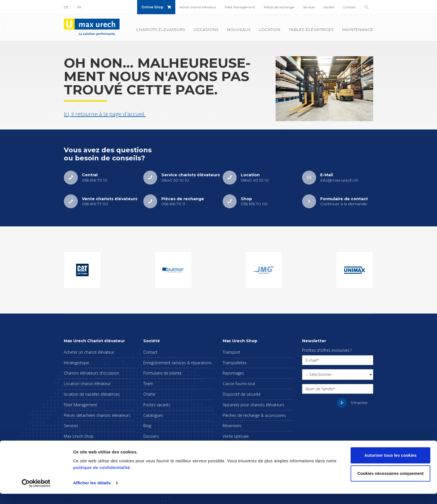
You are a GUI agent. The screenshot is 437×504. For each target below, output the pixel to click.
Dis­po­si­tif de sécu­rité (242, 394)
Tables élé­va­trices (311, 30)
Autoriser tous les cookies (390, 465)
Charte (149, 394)
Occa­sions (206, 30)
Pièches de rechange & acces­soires (254, 415)
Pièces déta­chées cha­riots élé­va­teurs (97, 415)
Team (148, 384)
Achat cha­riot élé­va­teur (198, 7)
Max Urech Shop (79, 436)
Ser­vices (309, 7)
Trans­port (231, 352)
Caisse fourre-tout (239, 384)
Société (329, 7)
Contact (349, 7)
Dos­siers (151, 436)
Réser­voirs (232, 426)
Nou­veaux (239, 30)
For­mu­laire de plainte (162, 373)
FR (79, 7)
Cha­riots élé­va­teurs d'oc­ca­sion (91, 373)
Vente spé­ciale (236, 436)
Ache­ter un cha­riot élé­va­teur (89, 352)
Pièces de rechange (279, 7)
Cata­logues (153, 415)
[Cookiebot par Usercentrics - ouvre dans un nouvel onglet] (36, 493)
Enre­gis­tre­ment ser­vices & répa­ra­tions (178, 363)
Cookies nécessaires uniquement (390, 484)
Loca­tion (270, 30)
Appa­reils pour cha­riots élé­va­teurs (253, 405)
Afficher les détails (92, 493)
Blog (147, 426)
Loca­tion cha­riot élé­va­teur (87, 384)
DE (66, 7)
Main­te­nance (358, 30)
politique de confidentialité (101, 478)
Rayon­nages (233, 373)
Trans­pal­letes (235, 363)
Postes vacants (157, 405)
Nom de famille (320, 389)
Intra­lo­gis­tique (77, 363)
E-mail (311, 360)
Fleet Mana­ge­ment (240, 7)
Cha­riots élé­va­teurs (161, 30)
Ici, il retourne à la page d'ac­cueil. (105, 114)
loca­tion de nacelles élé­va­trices (92, 394)
